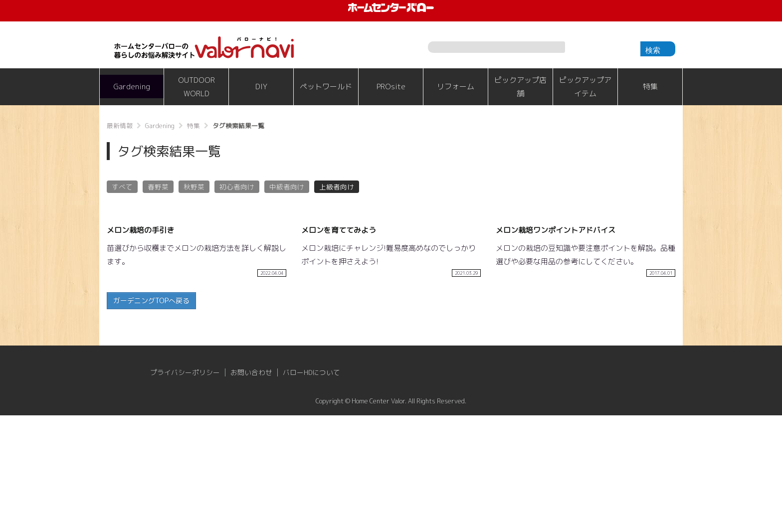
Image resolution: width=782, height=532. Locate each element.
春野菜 (158, 187)
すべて (122, 187)
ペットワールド (326, 87)
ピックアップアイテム (585, 87)
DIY (261, 87)
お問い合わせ (251, 489)
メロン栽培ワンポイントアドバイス (556, 347)
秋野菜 (194, 187)
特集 (650, 87)
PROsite (391, 87)
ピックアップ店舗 (520, 87)
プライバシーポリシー (185, 489)
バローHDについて (311, 489)
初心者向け (237, 187)
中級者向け (287, 187)
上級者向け (337, 187)
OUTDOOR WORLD (196, 87)
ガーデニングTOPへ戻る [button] (151, 417)
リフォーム (456, 87)
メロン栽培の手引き (140, 347)
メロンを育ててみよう (339, 347)
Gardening (132, 87)
